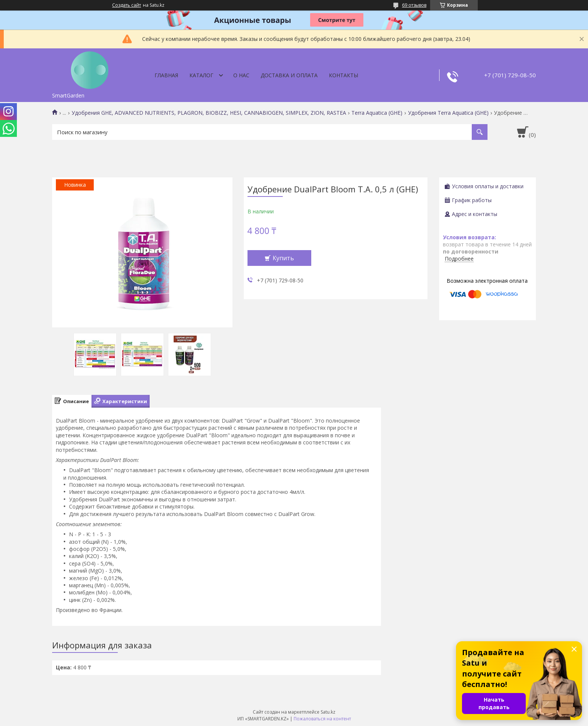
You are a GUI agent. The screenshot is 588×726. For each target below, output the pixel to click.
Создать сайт (127, 5)
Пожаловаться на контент (322, 719)
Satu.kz (328, 712)
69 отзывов (414, 5)
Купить (283, 258)
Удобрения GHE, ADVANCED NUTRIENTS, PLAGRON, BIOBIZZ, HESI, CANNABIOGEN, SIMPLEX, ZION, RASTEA (209, 113)
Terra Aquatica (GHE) (377, 113)
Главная (166, 75)
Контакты (343, 75)
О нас (241, 75)
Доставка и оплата (289, 75)
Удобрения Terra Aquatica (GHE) (448, 113)
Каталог (201, 75)
